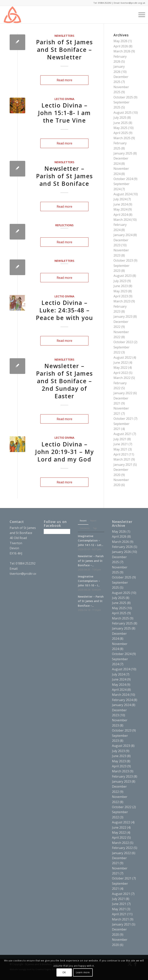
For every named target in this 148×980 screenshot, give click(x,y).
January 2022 (123, 393)
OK (64, 972)
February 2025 (122, 623)
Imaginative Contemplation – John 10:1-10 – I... (89, 581)
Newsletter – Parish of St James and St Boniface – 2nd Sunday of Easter (64, 381)
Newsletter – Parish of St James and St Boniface (64, 176)
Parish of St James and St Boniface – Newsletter (64, 50)
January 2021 (123, 465)
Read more (64, 80)
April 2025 (121, 133)
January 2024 (123, 235)
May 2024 (120, 209)
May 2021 (120, 449)
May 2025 (120, 128)
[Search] (131, 15)
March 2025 (122, 138)
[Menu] (140, 15)
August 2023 (123, 276)
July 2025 (120, 118)
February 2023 (122, 776)
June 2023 (121, 286)
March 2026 (122, 51)
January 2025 (123, 153)
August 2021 (123, 434)
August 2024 (123, 194)
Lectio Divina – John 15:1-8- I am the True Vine (64, 113)
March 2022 (122, 378)
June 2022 (121, 362)
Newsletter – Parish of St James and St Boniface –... (91, 561)
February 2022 (122, 848)
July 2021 (120, 439)
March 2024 (122, 220)
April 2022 (121, 373)
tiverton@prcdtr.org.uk (26, 574)
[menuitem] (131, 15)
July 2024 (120, 199)
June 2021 (121, 444)
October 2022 (123, 342)
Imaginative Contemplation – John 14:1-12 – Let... (90, 540)
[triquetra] (12, 15)
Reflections (64, 225)
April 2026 (121, 46)
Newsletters (64, 36)
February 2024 (122, 700)
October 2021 (123, 419)
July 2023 (120, 281)
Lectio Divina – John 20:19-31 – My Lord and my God (64, 452)
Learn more (83, 972)
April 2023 (121, 296)
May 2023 (120, 291)
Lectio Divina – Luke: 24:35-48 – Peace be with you (64, 310)
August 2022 (123, 357)
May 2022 (120, 368)
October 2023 (123, 260)
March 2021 (122, 459)
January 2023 (123, 316)
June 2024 (121, 204)
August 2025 (123, 113)
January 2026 (121, 552)
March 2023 (122, 301)
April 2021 (121, 454)
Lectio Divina (64, 99)
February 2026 (122, 547)
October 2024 (123, 179)
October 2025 (123, 97)
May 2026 (120, 41)
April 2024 (121, 215)
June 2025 (121, 123)
